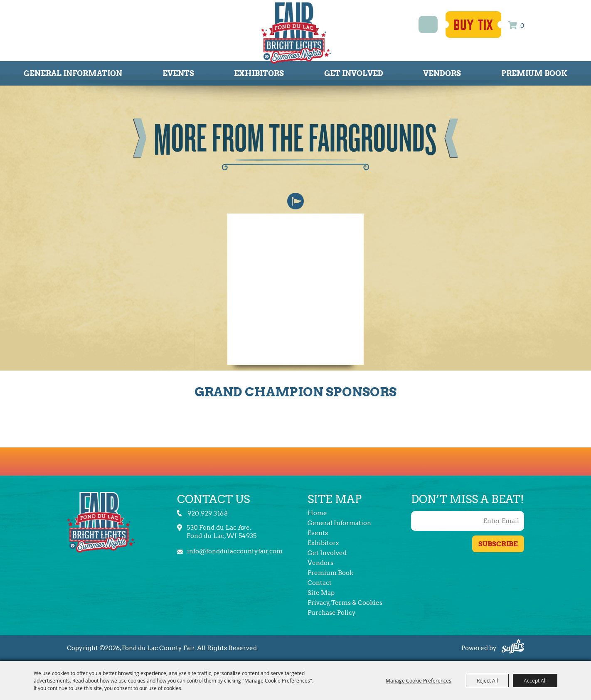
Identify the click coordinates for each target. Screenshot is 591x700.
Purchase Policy (332, 613)
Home (317, 513)
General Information (73, 73)
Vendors (442, 73)
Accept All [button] (535, 680)
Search (428, 25)
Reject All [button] (487, 680)
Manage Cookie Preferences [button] (419, 680)
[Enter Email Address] (468, 521)
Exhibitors (259, 73)
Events (178, 73)
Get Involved (354, 73)
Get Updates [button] (498, 544)
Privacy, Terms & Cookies (345, 603)
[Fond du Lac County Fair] (296, 32)
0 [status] (522, 26)
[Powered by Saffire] (513, 647)
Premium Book (534, 73)
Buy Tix (473, 25)
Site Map (321, 593)
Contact (320, 583)
